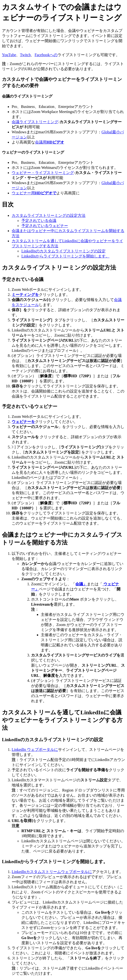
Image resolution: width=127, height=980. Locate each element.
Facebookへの (46, 55)
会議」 (81, 584)
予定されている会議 (39, 221)
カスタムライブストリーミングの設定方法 (49, 215)
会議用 (50, 142)
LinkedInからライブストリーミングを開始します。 (65, 256)
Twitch (25, 55)
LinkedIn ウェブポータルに (35, 750)
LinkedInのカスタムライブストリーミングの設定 (63, 251)
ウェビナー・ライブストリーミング (43, 173)
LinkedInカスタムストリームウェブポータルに (52, 872)
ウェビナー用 (34, 193)
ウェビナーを (23, 422)
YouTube (9, 55)
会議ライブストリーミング (35, 122)
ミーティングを (25, 295)
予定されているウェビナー (45, 226)
